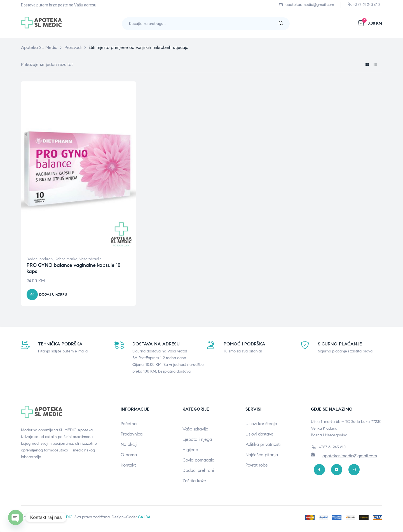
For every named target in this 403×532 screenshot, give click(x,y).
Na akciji (129, 444)
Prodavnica (132, 434)
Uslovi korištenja (261, 424)
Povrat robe (257, 465)
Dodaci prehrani (40, 259)
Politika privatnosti (263, 444)
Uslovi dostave (259, 434)
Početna (129, 424)
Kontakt (128, 465)
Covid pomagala (198, 460)
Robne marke (66, 259)
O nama (129, 455)
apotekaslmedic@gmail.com (350, 456)
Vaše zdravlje (90, 259)
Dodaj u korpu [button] (53, 295)
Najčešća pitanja (262, 455)
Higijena (190, 450)
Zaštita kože (194, 481)
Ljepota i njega (197, 439)
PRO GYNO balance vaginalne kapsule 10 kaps (74, 268)
